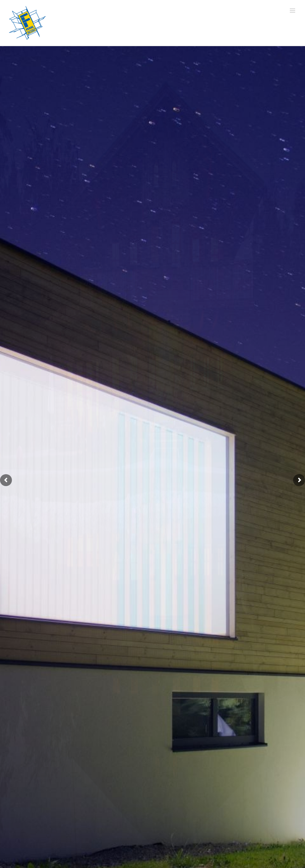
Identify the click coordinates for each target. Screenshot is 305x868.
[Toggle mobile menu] (293, 11)
